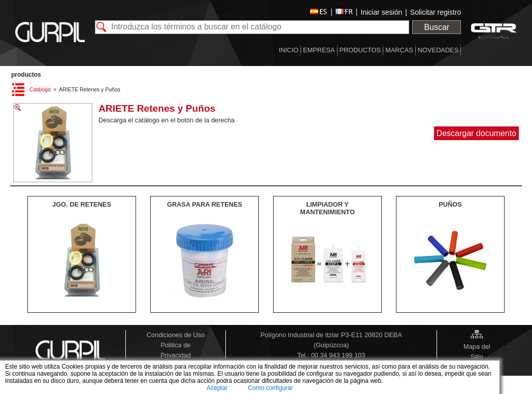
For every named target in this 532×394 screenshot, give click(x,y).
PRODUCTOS (26, 75)
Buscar (437, 27)
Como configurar (270, 388)
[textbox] (252, 27)
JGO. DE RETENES (82, 204)
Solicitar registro (436, 12)
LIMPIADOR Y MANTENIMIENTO (327, 208)
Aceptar (217, 388)
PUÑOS (450, 204)
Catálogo (40, 89)
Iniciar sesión (382, 12)
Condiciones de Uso (176, 335)
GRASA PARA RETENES (205, 204)
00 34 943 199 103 (338, 355)
